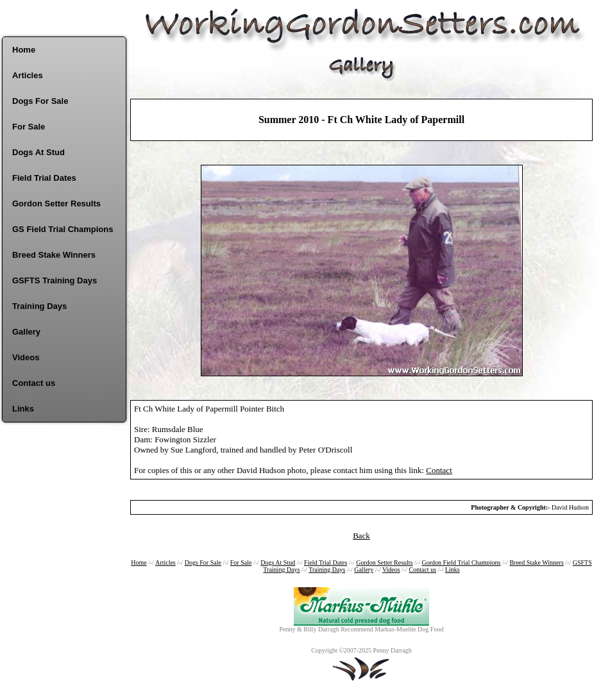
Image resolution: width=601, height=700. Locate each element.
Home (24, 50)
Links (23, 409)
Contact (439, 470)
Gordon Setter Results (56, 204)
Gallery (26, 332)
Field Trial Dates (44, 178)
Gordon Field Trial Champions (461, 562)
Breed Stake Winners (54, 255)
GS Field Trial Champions (63, 229)
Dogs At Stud (38, 152)
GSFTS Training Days (55, 280)
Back (361, 536)
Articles (28, 75)
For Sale (29, 127)
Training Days (39, 306)
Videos (26, 357)
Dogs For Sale (40, 101)
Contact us (34, 383)
